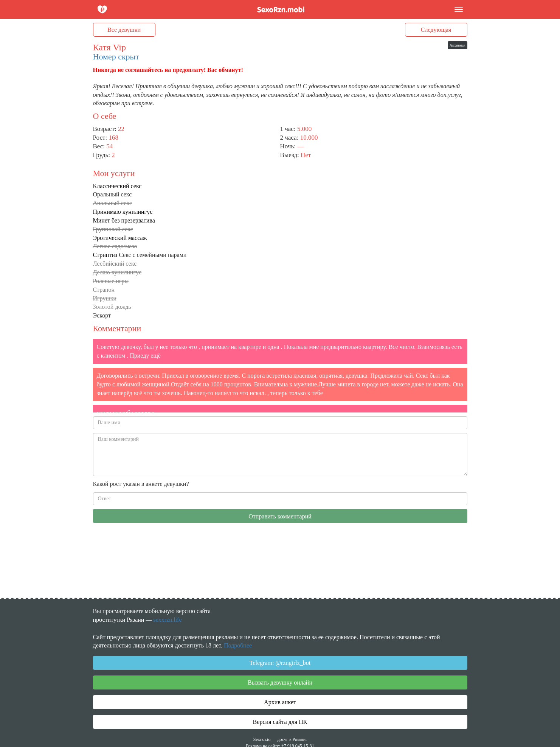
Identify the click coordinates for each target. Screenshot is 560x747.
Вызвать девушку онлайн (280, 682)
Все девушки (124, 30)
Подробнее (238, 645)
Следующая (436, 30)
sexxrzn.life (167, 620)
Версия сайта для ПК (280, 722)
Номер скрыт (116, 57)
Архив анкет (280, 702)
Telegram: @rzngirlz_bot (280, 663)
